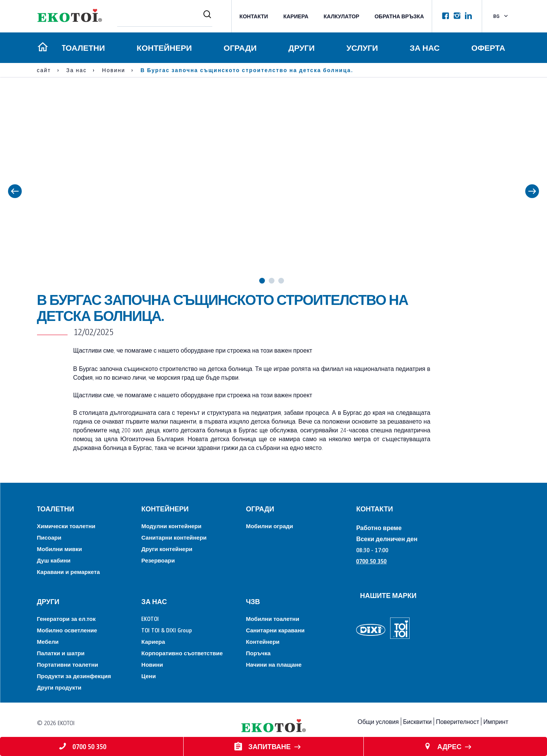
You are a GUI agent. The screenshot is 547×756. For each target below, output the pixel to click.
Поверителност (457, 721)
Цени (148, 676)
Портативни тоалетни (68, 664)
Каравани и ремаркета (69, 571)
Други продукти (59, 687)
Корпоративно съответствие (182, 653)
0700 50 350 (371, 561)
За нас (424, 48)
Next (532, 191)
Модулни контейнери (171, 526)
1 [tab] (262, 281)
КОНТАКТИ (254, 16)
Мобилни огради (269, 526)
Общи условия (378, 721)
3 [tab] (281, 281)
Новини (152, 664)
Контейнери (163, 48)
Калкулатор (341, 16)
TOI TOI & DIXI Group (167, 630)
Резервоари (158, 560)
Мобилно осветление (67, 630)
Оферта (488, 48)
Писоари (49, 537)
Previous (15, 191)
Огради (239, 48)
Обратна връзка (399, 16)
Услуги (362, 48)
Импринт (496, 721)
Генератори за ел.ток (66, 618)
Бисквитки (417, 721)
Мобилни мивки (60, 549)
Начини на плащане (274, 664)
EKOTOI (150, 618)
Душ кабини (54, 560)
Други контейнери (167, 549)
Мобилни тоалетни (273, 618)
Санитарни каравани (275, 630)
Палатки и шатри (61, 653)
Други (301, 48)
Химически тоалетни (66, 526)
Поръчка (258, 653)
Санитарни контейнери (174, 537)
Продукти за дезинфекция (74, 676)
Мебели (48, 641)
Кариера (296, 16)
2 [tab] (272, 281)
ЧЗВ (253, 601)
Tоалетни (82, 48)
